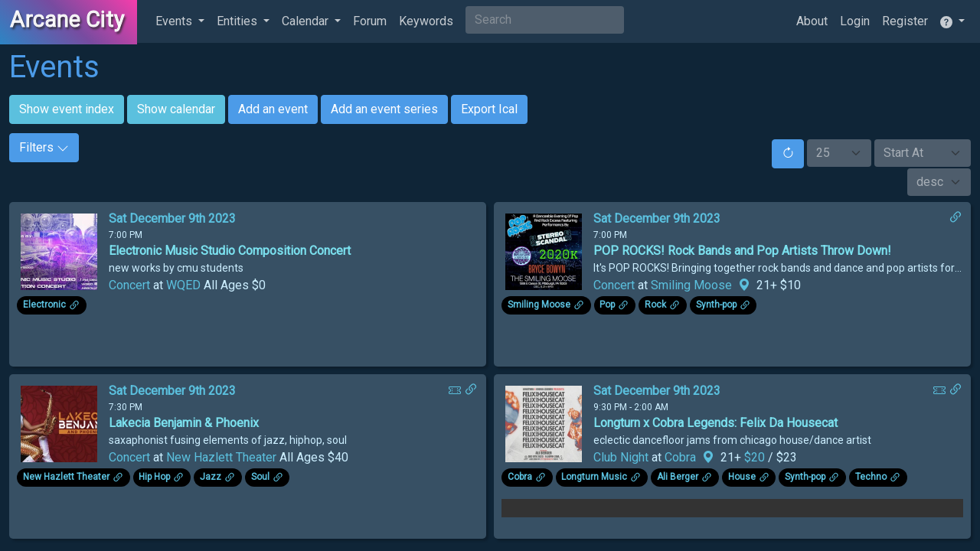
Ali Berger (678, 477)
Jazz (211, 477)
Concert (129, 285)
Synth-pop (716, 305)
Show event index (67, 109)
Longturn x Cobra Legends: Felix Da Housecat (715, 423)
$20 (756, 457)
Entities (238, 21)
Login (855, 21)
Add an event (273, 109)
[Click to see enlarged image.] (59, 251)
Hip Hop (154, 477)
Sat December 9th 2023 (172, 218)
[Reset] (788, 154)
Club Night (621, 457)
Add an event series (384, 109)
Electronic (44, 305)
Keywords (426, 21)
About (812, 21)
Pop (607, 305)
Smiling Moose (691, 285)
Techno (871, 477)
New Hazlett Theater (221, 457)
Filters (44, 147)
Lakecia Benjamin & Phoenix (184, 423)
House (742, 477)
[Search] (545, 20)
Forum (370, 21)
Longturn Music (594, 477)
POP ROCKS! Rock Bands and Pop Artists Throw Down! (742, 251)
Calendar (307, 21)
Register (905, 21)
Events (175, 21)
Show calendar (176, 109)
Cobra (680, 457)
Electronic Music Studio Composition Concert (230, 251)
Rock (655, 305)
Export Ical (489, 109)
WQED (183, 285)
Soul (260, 477)
